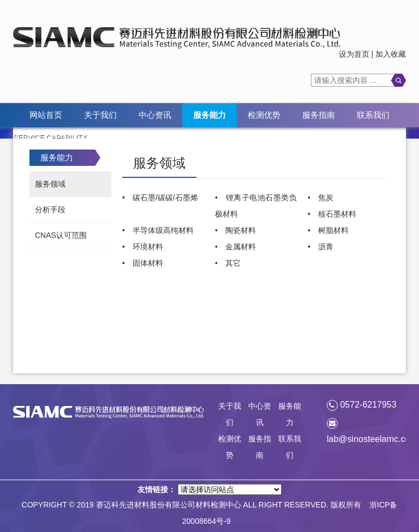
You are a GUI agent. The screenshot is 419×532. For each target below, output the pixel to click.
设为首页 (354, 54)
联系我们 (373, 115)
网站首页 (46, 115)
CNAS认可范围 (61, 235)
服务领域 (50, 184)
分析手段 (50, 210)
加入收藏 (391, 54)
